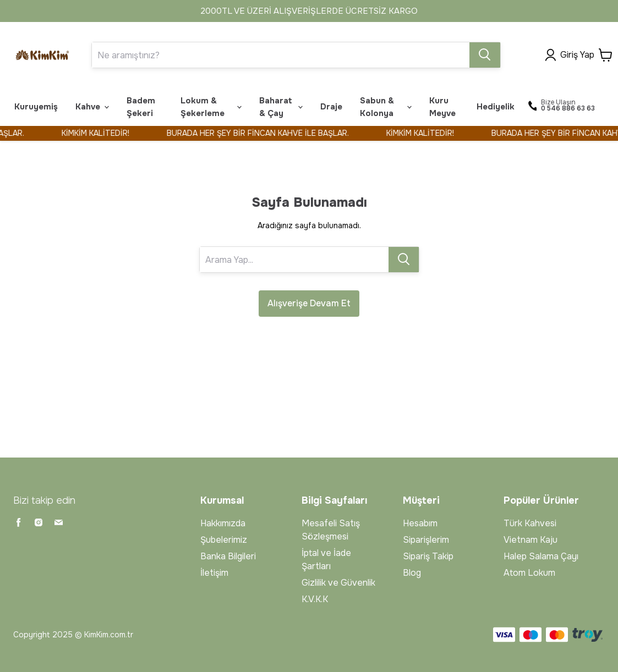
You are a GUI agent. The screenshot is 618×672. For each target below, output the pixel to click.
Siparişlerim (426, 540)
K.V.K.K (315, 599)
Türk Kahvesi (530, 523)
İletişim (214, 573)
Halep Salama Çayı (541, 556)
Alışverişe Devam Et (309, 303)
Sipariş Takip (428, 556)
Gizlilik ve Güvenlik (338, 583)
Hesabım (420, 523)
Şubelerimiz (224, 540)
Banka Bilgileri (228, 556)
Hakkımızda (223, 523)
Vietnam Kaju (531, 540)
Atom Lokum (529, 573)
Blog (412, 573)
